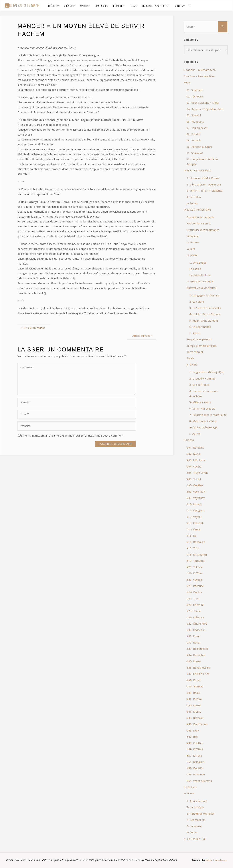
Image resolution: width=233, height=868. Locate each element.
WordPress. (221, 860)
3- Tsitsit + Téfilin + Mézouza (205, 191)
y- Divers (192, 365)
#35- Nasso (194, 661)
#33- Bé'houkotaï (197, 649)
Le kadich (195, 269)
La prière (192, 255)
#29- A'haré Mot (197, 624)
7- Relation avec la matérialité (208, 415)
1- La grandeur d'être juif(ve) (207, 372)
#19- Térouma (195, 561)
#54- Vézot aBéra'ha (199, 781)
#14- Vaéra (193, 529)
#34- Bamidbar (196, 655)
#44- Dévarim (195, 718)
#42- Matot (194, 705)
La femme (193, 243)
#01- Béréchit (195, 448)
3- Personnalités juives (201, 814)
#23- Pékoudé (195, 586)
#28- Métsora (195, 617)
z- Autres (192, 203)
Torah (190, 358)
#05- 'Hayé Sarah (197, 473)
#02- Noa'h (194, 454)
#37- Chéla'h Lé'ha (198, 674)
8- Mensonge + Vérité (203, 421)
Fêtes (187, 83)
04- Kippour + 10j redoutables (205, 109)
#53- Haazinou (196, 775)
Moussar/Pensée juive (197, 210)
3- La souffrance (199, 385)
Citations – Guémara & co (200, 70)
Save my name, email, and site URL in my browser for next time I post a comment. (71, 436)
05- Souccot (194, 115)
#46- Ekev (193, 731)
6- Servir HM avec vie (202, 409)
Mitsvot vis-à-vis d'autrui (202, 288)
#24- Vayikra (194, 592)
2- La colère (197, 302)
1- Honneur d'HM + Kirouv (203, 178)
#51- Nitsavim (196, 762)
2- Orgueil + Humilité (202, 379)
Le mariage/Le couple (200, 281)
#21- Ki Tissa (195, 573)
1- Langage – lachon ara (204, 296)
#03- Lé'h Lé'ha (196, 460)
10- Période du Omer (199, 147)
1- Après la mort (197, 801)
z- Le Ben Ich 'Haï (195, 839)
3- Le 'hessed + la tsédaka (205, 308)
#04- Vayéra (194, 467)
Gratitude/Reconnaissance (203, 230)
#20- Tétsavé (195, 567)
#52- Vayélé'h (195, 768)
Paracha (189, 440)
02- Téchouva (195, 97)
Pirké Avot (190, 787)
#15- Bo (192, 536)
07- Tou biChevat (197, 128)
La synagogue (198, 263)
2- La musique (195, 807)
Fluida (208, 860)
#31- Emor (193, 636)
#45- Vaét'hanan (197, 724)
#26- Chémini (195, 605)
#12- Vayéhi (194, 517)
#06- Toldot (194, 479)
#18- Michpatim (197, 555)
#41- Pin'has (194, 699)
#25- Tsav (193, 599)
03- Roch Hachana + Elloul (203, 103)
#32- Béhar (194, 643)
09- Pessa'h (194, 140)
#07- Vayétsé (195, 485)
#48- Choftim (195, 743)
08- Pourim (193, 134)
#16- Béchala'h (196, 542)
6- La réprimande (200, 327)
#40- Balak (193, 693)
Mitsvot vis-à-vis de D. (198, 171)
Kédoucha (193, 236)
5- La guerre (194, 826)
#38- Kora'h (194, 680)
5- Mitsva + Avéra (200, 402)
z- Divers (189, 793)
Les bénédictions (200, 275)
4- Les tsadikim (196, 820)
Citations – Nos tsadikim (199, 76)
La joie (191, 249)
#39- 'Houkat (195, 687)
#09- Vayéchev (196, 498)
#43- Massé (194, 712)
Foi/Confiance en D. (199, 224)
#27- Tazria (194, 611)
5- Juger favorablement (204, 321)
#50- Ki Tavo (194, 756)
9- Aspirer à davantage (203, 427)
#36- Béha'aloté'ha (198, 668)
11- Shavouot (195, 153)
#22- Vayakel (195, 580)
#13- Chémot (195, 523)
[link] (189, 6)
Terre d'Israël (195, 352)
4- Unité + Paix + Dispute (205, 314)
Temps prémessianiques (202, 346)
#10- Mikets (194, 504)
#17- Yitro (193, 548)
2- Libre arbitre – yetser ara (204, 185)
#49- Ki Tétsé (195, 749)
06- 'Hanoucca (195, 122)
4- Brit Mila (194, 197)
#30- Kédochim (196, 630)
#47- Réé (192, 737)
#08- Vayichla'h (196, 492)
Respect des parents (199, 339)
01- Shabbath (195, 90)
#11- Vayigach (195, 511)
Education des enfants (200, 217)
